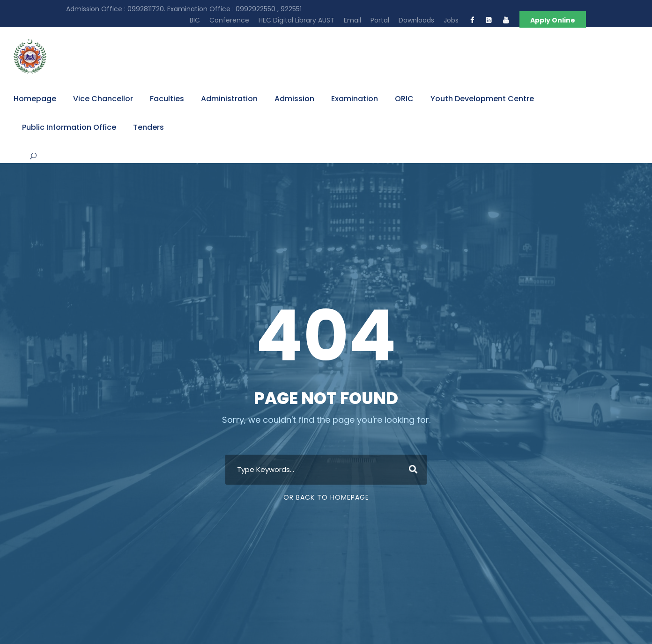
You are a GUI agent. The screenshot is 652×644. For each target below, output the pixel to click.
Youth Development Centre (482, 99)
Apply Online (553, 20)
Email (352, 20)
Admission (294, 99)
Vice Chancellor (103, 99)
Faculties (167, 99)
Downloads (416, 20)
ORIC (404, 99)
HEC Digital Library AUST (296, 20)
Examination (355, 99)
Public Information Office (69, 127)
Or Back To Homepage (326, 497)
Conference (229, 20)
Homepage (35, 99)
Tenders (148, 127)
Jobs (451, 20)
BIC (195, 20)
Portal (380, 20)
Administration (229, 99)
